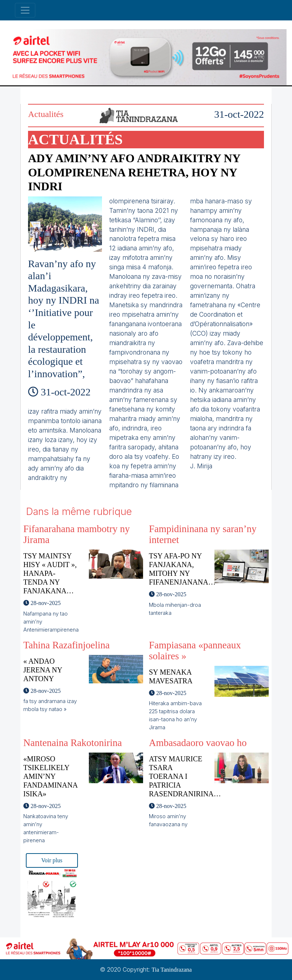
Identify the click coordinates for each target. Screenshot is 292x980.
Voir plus (52, 860)
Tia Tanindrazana (171, 970)
